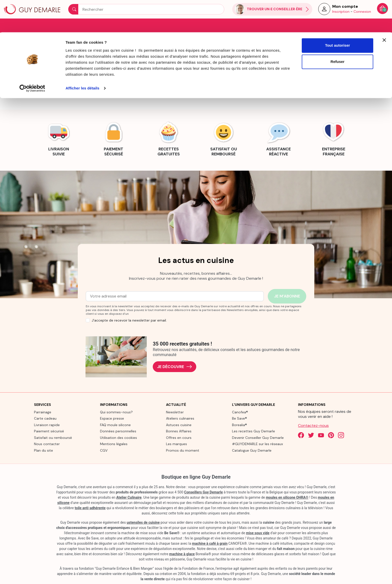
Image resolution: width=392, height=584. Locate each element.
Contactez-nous (313, 425)
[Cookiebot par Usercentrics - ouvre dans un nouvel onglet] (32, 56)
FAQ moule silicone (115, 424)
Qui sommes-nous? (116, 412)
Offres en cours (179, 437)
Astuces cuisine (179, 424)
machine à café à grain (210, 543)
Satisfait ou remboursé (53, 437)
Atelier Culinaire (129, 497)
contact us (229, 80)
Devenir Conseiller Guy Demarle (258, 437)
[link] (58, 138)
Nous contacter (47, 444)
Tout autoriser (337, 13)
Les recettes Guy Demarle (253, 431)
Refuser (337, 30)
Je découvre (174, 366)
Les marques (176, 444)
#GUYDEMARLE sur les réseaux (257, 444)
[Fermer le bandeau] (384, 8)
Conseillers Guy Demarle (204, 492)
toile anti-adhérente (90, 508)
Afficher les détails (82, 56)
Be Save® (239, 418)
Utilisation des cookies (118, 437)
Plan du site (43, 450)
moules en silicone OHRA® (287, 497)
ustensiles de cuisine (143, 522)
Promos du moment (183, 450)
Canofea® (240, 412)
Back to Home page (196, 92)
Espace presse (112, 418)
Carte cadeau (45, 418)
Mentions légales (114, 444)
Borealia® (239, 424)
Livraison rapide (47, 424)
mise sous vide (258, 533)
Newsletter (175, 412)
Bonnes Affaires (179, 431)
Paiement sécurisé (49, 431)
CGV (104, 450)
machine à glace (182, 554)
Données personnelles (118, 431)
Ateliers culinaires (180, 418)
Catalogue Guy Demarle (252, 450)
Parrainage (43, 412)
